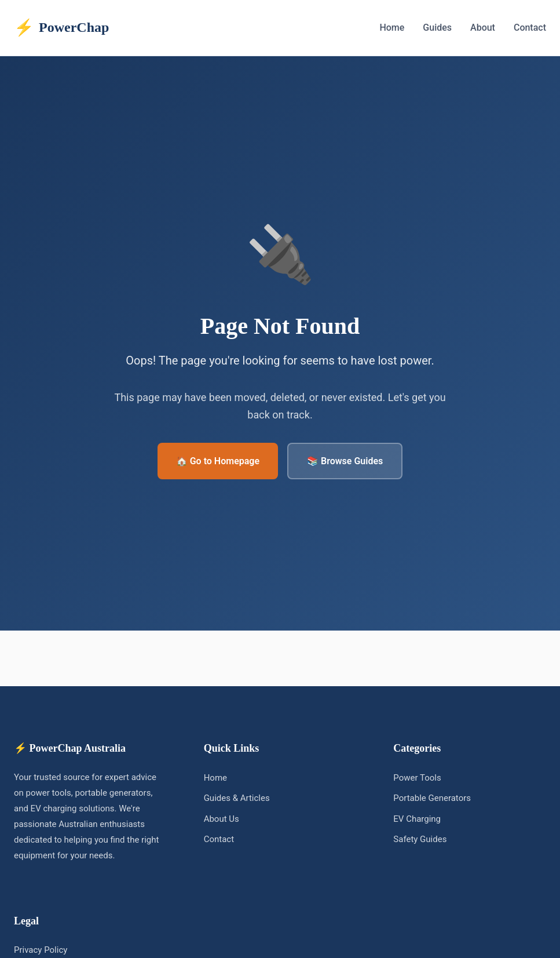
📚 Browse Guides (345, 461)
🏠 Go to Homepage (218, 461)
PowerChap (61, 28)
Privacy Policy (41, 950)
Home (392, 28)
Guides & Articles (237, 798)
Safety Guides (420, 839)
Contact (530, 28)
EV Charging (417, 819)
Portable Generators (432, 798)
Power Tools (417, 778)
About (483, 28)
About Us (222, 819)
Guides (437, 28)
